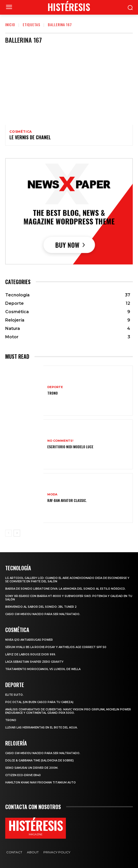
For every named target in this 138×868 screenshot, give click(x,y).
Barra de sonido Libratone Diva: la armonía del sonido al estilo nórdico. (65, 589)
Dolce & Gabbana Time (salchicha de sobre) (39, 761)
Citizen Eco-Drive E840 (23, 775)
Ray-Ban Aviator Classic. (67, 500)
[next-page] (17, 533)
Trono (53, 393)
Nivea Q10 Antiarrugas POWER (29, 640)
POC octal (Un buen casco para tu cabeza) (39, 702)
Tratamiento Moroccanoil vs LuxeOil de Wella (43, 669)
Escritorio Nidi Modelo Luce (70, 447)
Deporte (55, 387)
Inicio (10, 24)
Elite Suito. (14, 695)
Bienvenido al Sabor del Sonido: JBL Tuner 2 (41, 607)
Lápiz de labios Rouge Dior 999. (31, 654)
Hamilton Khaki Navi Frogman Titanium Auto (41, 783)
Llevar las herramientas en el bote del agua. (41, 728)
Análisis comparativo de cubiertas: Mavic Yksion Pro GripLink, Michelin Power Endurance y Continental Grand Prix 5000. (68, 711)
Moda (52, 494)
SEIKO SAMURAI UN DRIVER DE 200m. (32, 768)
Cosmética (21, 132)
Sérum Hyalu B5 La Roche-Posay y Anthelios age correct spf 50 (56, 647)
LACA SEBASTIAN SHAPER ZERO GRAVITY (34, 662)
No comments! (60, 441)
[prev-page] (8, 533)
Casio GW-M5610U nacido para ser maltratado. (43, 614)
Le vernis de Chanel (30, 137)
